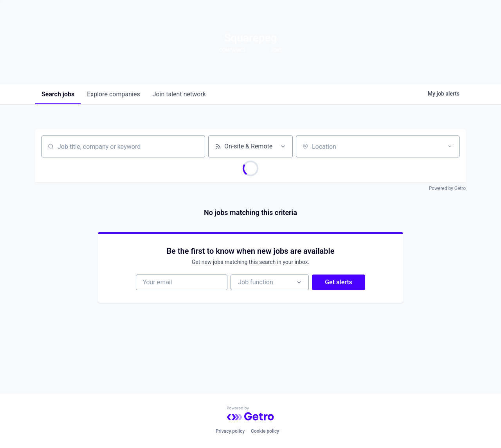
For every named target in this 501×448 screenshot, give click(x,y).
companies (113, 94)
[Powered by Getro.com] (250, 414)
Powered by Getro (447, 188)
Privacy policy (230, 431)
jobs (58, 94)
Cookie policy (265, 431)
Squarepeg (251, 38)
